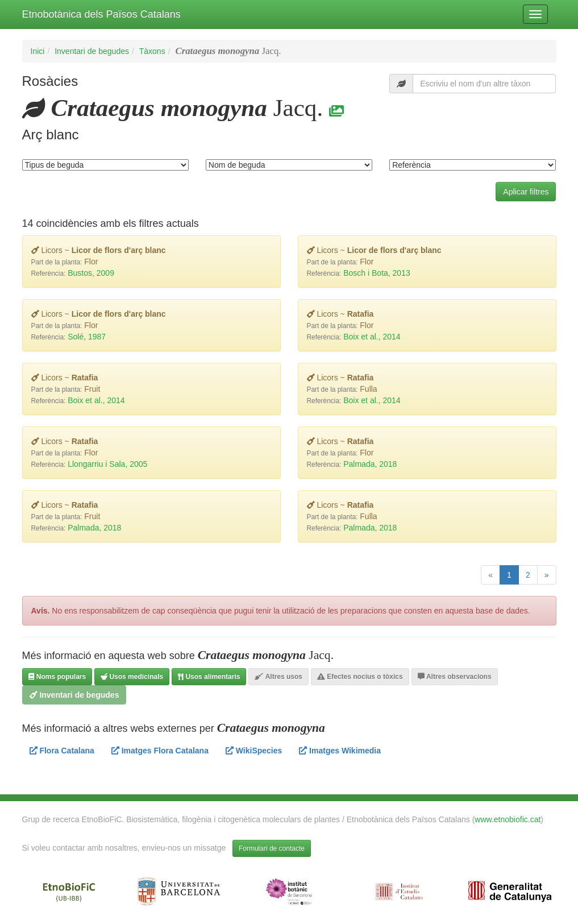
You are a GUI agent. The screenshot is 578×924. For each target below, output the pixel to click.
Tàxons (152, 51)
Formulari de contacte (272, 848)
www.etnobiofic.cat (508, 819)
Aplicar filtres (526, 192)
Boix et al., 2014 (372, 337)
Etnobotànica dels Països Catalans (101, 14)
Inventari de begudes (92, 51)
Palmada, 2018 (370, 464)
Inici (38, 51)
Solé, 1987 (87, 337)
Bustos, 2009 (91, 273)
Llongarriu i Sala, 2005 (107, 464)
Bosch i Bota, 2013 (377, 273)
